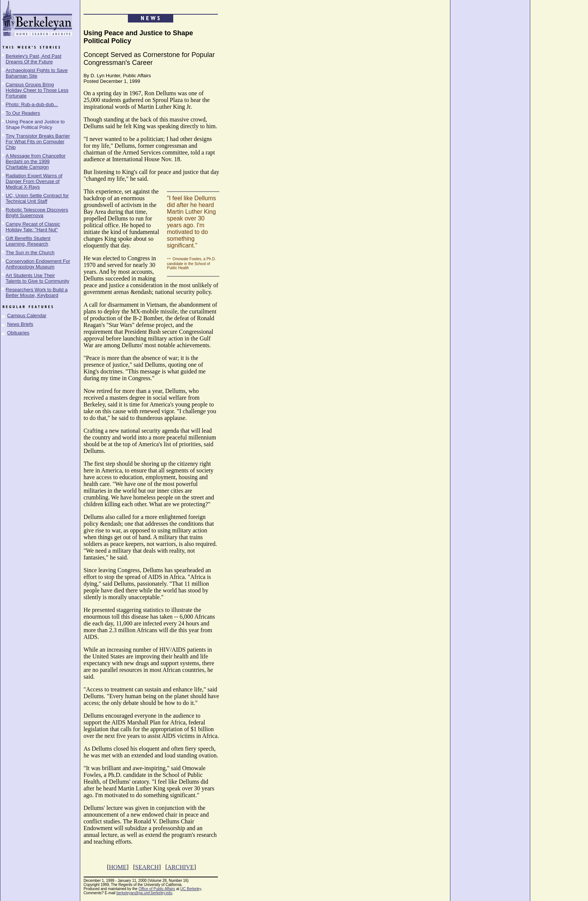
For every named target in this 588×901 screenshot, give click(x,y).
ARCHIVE (181, 867)
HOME (118, 867)
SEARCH (147, 867)
